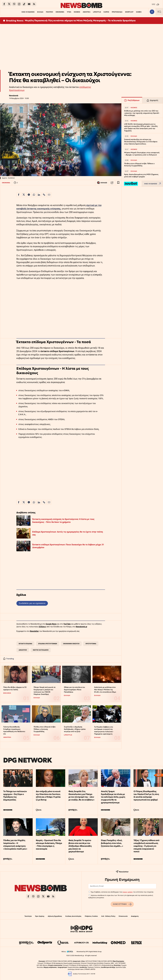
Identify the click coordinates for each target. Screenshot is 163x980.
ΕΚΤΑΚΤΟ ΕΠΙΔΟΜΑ (25, 644)
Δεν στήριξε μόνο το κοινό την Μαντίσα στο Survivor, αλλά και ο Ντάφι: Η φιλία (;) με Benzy (48, 796)
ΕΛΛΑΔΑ (40, 12)
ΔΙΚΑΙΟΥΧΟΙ (23, 650)
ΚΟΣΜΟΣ (77, 12)
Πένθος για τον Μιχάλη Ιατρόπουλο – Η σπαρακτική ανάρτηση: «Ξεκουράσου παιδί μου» (15, 844)
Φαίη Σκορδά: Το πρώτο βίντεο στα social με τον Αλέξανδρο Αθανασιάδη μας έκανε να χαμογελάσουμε (80, 846)
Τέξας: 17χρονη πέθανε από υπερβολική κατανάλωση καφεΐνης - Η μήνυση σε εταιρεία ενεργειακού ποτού (146, 846)
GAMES (139, 12)
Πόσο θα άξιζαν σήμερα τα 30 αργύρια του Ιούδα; (15, 688)
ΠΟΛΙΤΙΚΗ (49, 12)
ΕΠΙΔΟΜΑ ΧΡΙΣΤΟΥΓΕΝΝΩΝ (48, 644)
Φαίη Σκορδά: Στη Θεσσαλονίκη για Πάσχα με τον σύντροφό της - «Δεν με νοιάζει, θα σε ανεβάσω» (81, 796)
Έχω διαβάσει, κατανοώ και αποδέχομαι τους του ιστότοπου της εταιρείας (122, 892)
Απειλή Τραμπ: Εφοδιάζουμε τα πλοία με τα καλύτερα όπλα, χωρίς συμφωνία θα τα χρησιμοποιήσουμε (113, 797)
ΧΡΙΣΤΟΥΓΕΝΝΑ (91, 644)
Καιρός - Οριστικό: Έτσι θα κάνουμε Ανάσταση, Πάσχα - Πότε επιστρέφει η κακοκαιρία (49, 844)
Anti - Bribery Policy (108, 916)
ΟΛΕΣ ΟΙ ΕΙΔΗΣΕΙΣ (28, 12)
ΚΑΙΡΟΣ (106, 12)
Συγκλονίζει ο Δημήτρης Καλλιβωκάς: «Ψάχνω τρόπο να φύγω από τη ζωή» (75, 729)
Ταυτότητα (28, 916)
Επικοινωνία (123, 916)
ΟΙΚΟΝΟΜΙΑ (60, 12)
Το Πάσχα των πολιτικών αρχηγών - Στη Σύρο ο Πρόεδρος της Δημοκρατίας (15, 796)
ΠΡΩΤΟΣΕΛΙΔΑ (117, 12)
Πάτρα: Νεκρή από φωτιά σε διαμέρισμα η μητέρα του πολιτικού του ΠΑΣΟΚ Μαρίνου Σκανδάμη (45, 691)
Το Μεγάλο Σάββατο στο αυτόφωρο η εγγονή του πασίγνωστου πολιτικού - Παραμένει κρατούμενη (104, 730)
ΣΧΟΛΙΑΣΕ (102, 183)
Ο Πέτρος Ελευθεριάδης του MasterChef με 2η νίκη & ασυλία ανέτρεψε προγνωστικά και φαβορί (146, 796)
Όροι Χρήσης (40, 916)
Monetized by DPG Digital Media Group (89, 952)
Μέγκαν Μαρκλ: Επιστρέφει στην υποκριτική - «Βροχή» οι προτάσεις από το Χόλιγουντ (142, 154)
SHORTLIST (129, 12)
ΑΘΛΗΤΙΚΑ (87, 12)
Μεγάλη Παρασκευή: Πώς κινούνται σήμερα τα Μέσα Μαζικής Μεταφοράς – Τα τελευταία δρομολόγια (80, 20)
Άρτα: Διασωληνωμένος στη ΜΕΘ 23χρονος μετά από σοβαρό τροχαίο (141, 175)
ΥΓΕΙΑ (69, 12)
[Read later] (118, 183)
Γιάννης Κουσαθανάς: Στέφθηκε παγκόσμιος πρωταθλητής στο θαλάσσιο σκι (14, 730)
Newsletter (34, 631)
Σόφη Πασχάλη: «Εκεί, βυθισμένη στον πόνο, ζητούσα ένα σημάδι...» (112, 843)
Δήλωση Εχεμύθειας (55, 916)
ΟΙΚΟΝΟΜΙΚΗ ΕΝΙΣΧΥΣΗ (71, 644)
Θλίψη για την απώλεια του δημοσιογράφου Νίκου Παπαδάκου (74, 689)
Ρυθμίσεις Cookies (91, 916)
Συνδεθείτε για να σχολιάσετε (32, 603)
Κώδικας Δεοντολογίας (73, 916)
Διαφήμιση (135, 916)
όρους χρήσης (128, 892)
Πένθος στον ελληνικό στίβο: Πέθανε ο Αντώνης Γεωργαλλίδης (45, 729)
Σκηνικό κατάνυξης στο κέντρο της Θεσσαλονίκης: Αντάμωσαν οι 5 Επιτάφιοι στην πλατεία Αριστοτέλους (141, 142)
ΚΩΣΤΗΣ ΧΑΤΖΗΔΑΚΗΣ (41, 650)
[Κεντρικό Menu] (159, 12)
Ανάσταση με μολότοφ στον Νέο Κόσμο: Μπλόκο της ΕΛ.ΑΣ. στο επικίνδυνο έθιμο (105, 689)
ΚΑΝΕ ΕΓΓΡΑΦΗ (122, 904)
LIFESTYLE (97, 12)
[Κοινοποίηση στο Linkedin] (39, 195)
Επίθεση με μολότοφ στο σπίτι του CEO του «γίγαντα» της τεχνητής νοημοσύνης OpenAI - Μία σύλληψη (142, 113)
